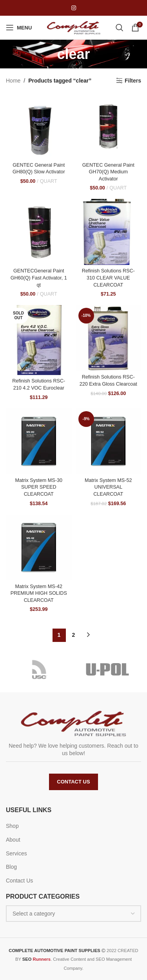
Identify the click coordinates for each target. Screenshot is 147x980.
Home (13, 81)
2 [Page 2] (74, 635)
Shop (12, 826)
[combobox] (73, 914)
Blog (11, 867)
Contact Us (73, 782)
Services (16, 853)
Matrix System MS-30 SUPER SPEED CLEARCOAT (39, 487)
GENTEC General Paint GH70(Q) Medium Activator (108, 172)
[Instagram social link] (74, 8)
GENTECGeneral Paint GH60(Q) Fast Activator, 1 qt (39, 278)
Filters (133, 81)
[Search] (120, 28)
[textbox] (73, 914)
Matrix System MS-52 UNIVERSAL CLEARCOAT (108, 487)
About (13, 840)
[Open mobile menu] (19, 28)
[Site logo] (74, 27)
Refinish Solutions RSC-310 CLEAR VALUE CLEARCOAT (108, 278)
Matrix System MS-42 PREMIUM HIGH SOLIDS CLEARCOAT (39, 593)
